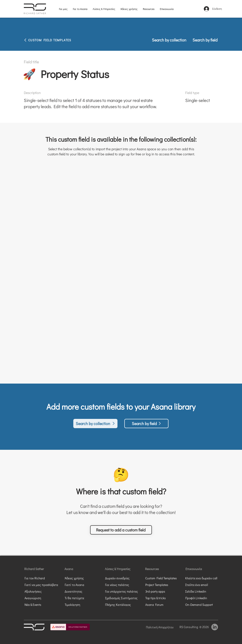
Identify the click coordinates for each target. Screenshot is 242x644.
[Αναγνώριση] (40, 598)
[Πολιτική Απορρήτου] (161, 627)
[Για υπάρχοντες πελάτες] (123, 591)
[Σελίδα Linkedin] (201, 591)
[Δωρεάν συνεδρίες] (123, 578)
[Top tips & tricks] (161, 598)
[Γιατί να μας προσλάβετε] (42, 585)
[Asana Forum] (161, 604)
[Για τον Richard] (37, 578)
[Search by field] (204, 40)
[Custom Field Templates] (163, 578)
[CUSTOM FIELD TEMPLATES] (57, 40)
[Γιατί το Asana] (77, 585)
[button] (121, 530)
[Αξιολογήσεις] (40, 591)
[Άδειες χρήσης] (81, 578)
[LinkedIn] (215, 627)
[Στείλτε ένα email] (201, 585)
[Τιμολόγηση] (77, 604)
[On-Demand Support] (201, 604)
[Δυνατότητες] (77, 591)
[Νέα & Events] (40, 604)
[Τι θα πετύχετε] (83, 598)
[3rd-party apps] (161, 591)
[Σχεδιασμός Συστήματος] (123, 598)
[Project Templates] (161, 585)
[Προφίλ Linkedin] (198, 598)
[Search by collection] (169, 40)
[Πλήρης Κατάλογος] (123, 604)
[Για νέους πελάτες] (123, 585)
